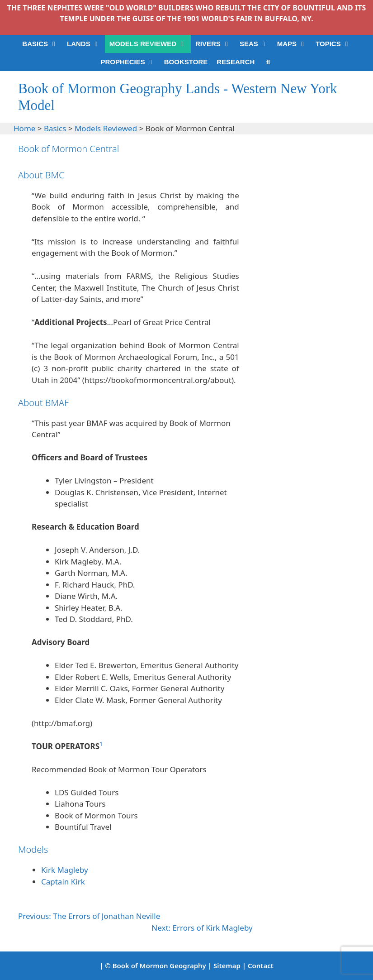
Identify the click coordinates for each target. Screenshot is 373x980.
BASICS (42, 44)
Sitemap (227, 966)
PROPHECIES (130, 62)
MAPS (294, 44)
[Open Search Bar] (268, 62)
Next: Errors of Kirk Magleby (202, 928)
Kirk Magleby (65, 870)
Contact (261, 966)
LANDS (86, 44)
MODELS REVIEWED (150, 44)
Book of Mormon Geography (159, 966)
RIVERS (215, 44)
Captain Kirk (63, 882)
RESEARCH (236, 62)
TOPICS (335, 44)
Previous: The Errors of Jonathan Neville (89, 916)
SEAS (256, 44)
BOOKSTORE (186, 62)
